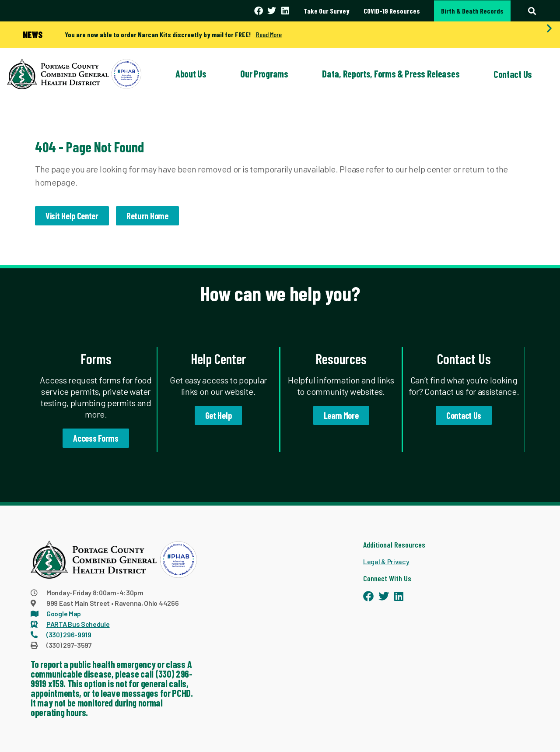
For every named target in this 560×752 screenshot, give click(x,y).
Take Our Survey (327, 11)
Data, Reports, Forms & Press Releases (391, 74)
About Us (191, 74)
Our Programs (264, 74)
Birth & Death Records (472, 11)
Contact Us (513, 74)
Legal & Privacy (386, 561)
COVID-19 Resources (392, 11)
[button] (532, 11)
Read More (269, 34)
